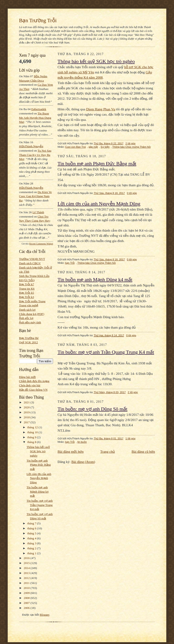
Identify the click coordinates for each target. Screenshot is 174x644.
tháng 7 (32, 523)
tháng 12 (33, 427)
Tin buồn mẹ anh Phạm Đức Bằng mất (39, 465)
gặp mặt (93, 147)
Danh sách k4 (27, 310)
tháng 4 (32, 538)
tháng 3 (32, 543)
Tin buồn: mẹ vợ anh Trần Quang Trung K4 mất (40, 505)
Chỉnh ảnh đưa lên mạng (34, 381)
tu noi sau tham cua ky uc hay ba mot (35, 155)
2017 (27, 422)
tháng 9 (32, 437)
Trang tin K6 (27, 289)
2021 (27, 402)
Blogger (44, 615)
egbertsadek (39, 109)
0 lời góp (132, 193)
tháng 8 (32, 442)
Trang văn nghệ (29, 305)
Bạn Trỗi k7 (27, 284)
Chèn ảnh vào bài (30, 385)
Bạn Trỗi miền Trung (32, 301)
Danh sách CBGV (30, 263)
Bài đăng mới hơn (71, 452)
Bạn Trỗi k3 (27, 297)
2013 (27, 573)
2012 (27, 578)
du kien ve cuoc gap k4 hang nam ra (35, 196)
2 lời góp (130, 143)
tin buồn (82, 442)
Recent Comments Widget (41, 244)
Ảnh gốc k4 (26, 318)
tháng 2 (32, 548)
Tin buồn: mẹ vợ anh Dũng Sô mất (92, 409)
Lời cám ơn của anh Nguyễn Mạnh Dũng (39, 478)
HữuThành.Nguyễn (31, 146)
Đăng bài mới (27, 377)
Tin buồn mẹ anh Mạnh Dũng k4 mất (37, 491)
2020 (27, 407)
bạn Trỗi (70, 263)
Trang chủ (108, 452)
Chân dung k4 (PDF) (32, 314)
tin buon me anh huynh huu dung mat (35, 118)
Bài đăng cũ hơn (143, 452)
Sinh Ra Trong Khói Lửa (34, 276)
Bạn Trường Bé (29, 338)
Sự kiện (105, 147)
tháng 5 (32, 533)
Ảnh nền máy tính (30, 322)
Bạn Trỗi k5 (27, 293)
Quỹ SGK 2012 (28, 342)
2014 (27, 568)
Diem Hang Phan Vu (101, 109)
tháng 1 (32, 553)
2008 (27, 598)
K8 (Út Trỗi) (27, 280)
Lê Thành (38, 212)
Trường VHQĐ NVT (32, 259)
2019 (27, 412)
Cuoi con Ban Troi (76, 147)
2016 (27, 558)
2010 (27, 588)
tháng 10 (33, 432)
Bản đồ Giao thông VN (33, 390)
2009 (27, 593)
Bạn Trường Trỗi (38, 20)
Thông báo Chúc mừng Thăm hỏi (132, 147)
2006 (27, 608)
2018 (27, 417)
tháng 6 (32, 528)
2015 (27, 563)
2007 (27, 603)
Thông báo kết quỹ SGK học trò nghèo (38, 451)
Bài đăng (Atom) (83, 462)
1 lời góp (130, 438)
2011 (27, 583)
